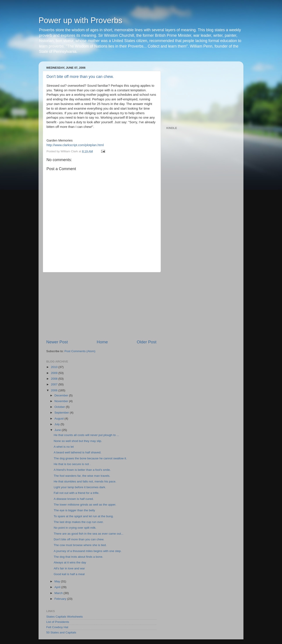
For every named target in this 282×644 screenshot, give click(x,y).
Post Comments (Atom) (80, 351)
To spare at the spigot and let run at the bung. (84, 516)
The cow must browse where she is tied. (80, 545)
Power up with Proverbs (80, 20)
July (58, 424)
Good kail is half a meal (69, 574)
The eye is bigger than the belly (74, 510)
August (59, 419)
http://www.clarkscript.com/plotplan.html (75, 145)
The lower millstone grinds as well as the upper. (85, 505)
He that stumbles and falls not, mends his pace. (85, 481)
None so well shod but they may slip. (78, 441)
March (59, 593)
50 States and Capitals (61, 632)
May (58, 581)
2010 (55, 367)
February (61, 599)
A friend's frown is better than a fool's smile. (82, 470)
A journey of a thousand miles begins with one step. (88, 551)
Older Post (147, 342)
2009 (55, 373)
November (62, 401)
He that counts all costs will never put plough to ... (86, 435)
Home (102, 342)
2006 (55, 390)
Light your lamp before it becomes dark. (80, 487)
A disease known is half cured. (74, 499)
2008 (55, 379)
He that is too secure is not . (72, 464)
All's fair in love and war (69, 568)
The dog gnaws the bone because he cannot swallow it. (90, 458)
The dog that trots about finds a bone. (78, 557)
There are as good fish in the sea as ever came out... (89, 534)
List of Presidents (58, 622)
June (58, 430)
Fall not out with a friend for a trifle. (77, 493)
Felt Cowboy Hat (57, 627)
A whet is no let (64, 447)
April (58, 587)
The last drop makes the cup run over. (79, 522)
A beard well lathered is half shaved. (78, 452)
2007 (55, 384)
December (62, 395)
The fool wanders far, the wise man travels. (82, 476)
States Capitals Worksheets (65, 617)
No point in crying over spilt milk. (75, 528)
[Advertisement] (101, 306)
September (62, 413)
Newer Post (57, 342)
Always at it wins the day (70, 562)
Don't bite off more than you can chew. (80, 77)
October (60, 407)
